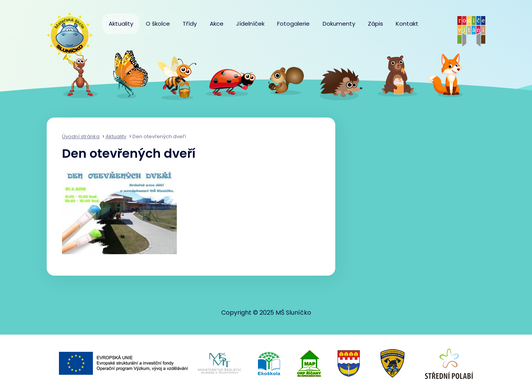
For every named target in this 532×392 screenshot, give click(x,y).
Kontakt (407, 24)
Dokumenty (339, 24)
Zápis (375, 24)
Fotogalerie (293, 24)
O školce (158, 24)
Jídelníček (250, 24)
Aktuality (121, 24)
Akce (217, 24)
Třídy (190, 24)
